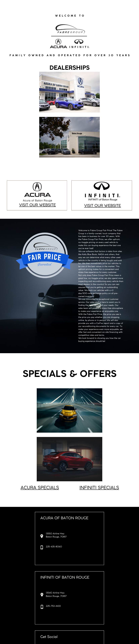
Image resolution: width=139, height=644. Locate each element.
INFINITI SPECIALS (99, 488)
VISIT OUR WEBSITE (37, 205)
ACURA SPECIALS (40, 488)
